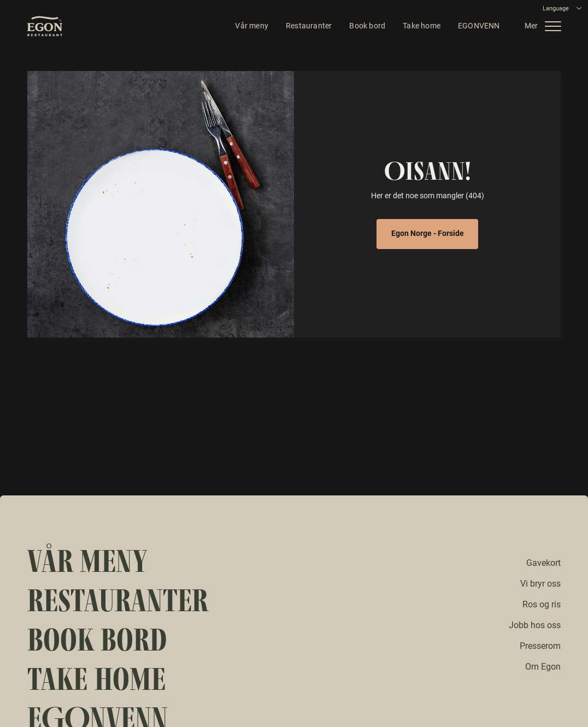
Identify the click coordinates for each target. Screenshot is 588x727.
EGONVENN (475, 27)
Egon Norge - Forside (428, 233)
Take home (418, 27)
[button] (544, 27)
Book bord (364, 27)
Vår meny (248, 27)
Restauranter (305, 27)
